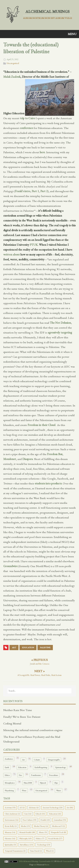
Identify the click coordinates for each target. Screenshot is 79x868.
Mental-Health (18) (27, 832)
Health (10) (45, 820)
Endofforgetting (41, 767)
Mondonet (10, 459)
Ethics (7, 775)
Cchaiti (37, 760)
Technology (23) (43, 845)
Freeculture (54, 775)
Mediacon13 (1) (58, 826)
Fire (20, 775)
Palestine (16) (10, 838)
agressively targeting (60, 332)
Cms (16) (28, 814)
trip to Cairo (27, 118)
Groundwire (10, 566)
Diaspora (28, 459)
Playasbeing (9, 790)
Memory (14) (10, 832)
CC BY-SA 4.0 (57, 861)
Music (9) (43, 832)
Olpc (56, 783)
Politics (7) (40, 838)
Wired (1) (50, 851)
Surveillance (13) (26, 845)
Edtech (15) (40, 814)
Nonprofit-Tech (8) (58, 832)
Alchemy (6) (34, 808)
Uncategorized (13, 63)
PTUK (34, 245)
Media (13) (25, 826)
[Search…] (39, 691)
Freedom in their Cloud (41, 425)
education (28, 648)
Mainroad (41, 865)
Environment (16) (12, 820)
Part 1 (35, 191)
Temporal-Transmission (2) (15, 851)
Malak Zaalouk (12, 77)
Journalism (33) (60, 820)
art (14, 648)
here (42, 152)
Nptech (43, 783)
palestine (45, 648)
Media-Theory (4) (41, 826)
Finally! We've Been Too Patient (22, 717)
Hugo (31, 865)
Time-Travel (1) (36, 851)
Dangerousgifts (54, 760)
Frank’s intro (23, 191)
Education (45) (55, 814)
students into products (48, 483)
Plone (24, 790)
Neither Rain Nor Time (18, 710)
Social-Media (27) (55, 838)
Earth (7, 767)
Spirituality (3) (10, 845)
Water (59, 790)
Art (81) (70, 808)
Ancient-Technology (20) (53, 808)
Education (22, 767)
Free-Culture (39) (29, 820)
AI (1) (22, 808)
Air (23, 760)
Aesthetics (9, 759)
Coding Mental (12, 723)
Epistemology (61, 767)
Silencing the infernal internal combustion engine (33, 730)
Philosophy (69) (25, 838)
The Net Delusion (60, 323)
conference (26, 128)
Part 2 (44, 191)
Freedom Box (55, 454)
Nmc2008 (28, 783)
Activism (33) (10, 808)
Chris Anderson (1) (12, 814)
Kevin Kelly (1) (11, 826)
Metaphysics (10, 783)
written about (12, 254)
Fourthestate (36, 775)
